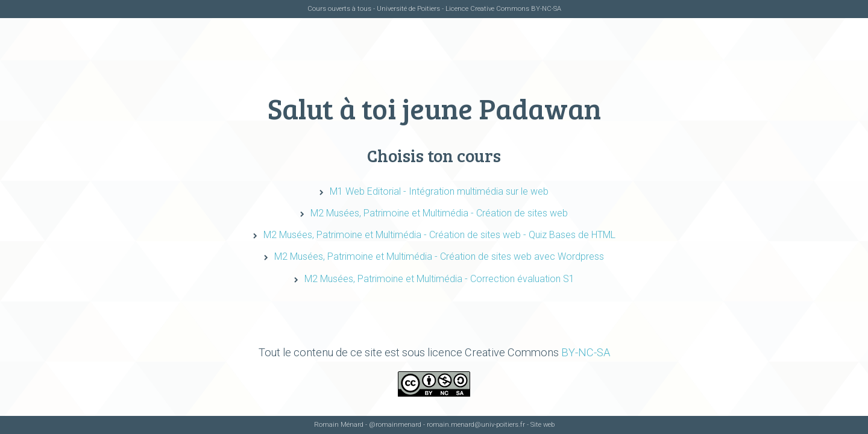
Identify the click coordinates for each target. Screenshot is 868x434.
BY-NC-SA (546, 9)
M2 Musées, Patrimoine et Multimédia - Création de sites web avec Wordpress (439, 256)
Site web (542, 425)
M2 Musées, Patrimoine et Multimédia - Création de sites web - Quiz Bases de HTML (439, 235)
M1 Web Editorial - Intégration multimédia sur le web (439, 191)
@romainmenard (395, 425)
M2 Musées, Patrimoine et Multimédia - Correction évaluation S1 (439, 279)
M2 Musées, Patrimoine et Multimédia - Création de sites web (439, 213)
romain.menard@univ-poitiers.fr (476, 425)
